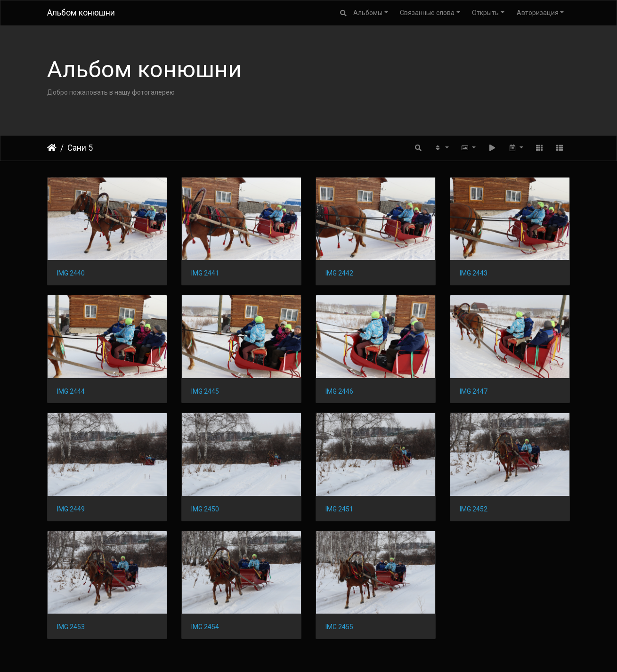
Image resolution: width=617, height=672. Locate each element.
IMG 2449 (71, 509)
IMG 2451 (339, 509)
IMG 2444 (71, 391)
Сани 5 (80, 148)
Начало (52, 148)
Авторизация (538, 13)
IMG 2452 (474, 509)
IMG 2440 (71, 273)
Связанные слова (427, 13)
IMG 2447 (474, 391)
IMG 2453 (71, 627)
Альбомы (368, 13)
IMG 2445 (205, 391)
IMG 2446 (339, 391)
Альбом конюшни (81, 13)
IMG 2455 (339, 627)
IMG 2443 (474, 273)
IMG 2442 (339, 273)
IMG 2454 (205, 627)
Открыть (485, 13)
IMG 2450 (205, 509)
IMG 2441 (205, 273)
